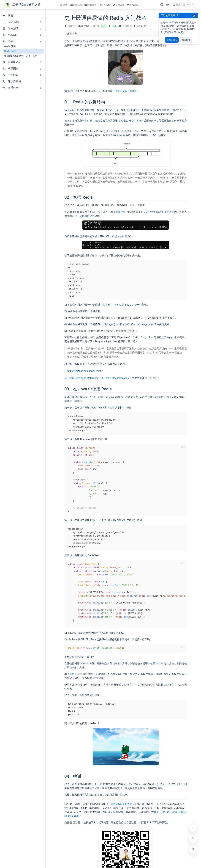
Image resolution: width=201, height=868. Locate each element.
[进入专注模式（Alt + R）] (193, 849)
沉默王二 (72, 26)
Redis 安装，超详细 (126, 91)
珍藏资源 (133, 5)
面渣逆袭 (118, 5)
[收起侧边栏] (45, 36)
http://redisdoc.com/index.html (84, 371)
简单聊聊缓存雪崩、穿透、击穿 (21, 56)
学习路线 (104, 5)
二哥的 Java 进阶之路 (120, 804)
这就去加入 (172, 40)
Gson (71, 674)
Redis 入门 (10, 51)
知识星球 (90, 5)
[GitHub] (162, 5)
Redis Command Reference (83, 378)
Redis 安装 (10, 46)
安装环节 (121, 212)
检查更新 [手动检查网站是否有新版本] (193, 838)
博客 (64, 5)
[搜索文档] (184, 5)
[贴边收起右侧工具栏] (193, 828)
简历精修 (186, 40)
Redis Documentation (117, 378)
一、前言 (8, 16)
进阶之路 (76, 5)
